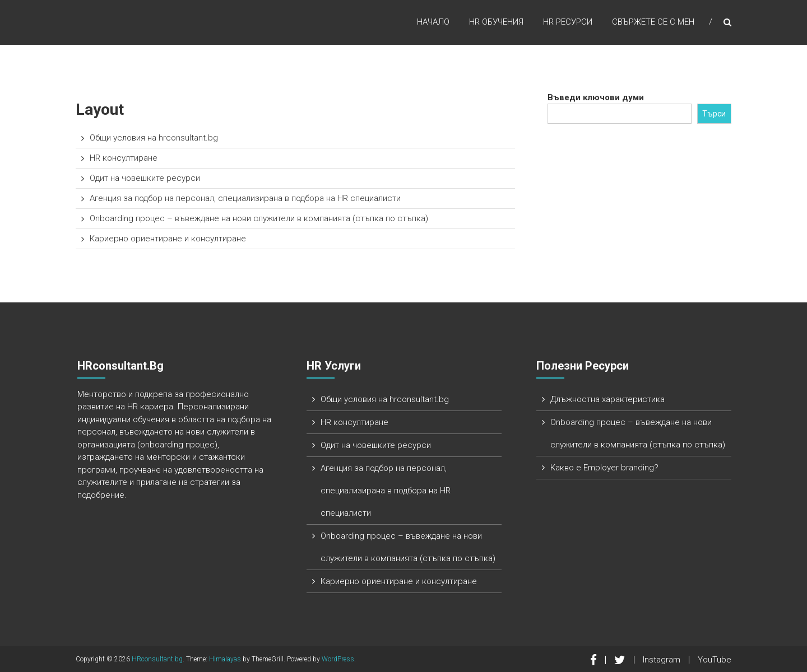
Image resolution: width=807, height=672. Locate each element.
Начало (433, 22)
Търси (714, 114)
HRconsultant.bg (157, 659)
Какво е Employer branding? (604, 468)
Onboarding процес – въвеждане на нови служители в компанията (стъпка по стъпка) (259, 218)
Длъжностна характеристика (607, 399)
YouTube (715, 660)
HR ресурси (568, 22)
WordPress (338, 659)
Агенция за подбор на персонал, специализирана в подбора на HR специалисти (245, 198)
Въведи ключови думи (596, 97)
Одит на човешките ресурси (145, 178)
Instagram (662, 660)
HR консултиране (124, 158)
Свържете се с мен (653, 22)
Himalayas (225, 659)
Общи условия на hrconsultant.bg (154, 138)
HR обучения (496, 22)
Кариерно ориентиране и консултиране (168, 239)
